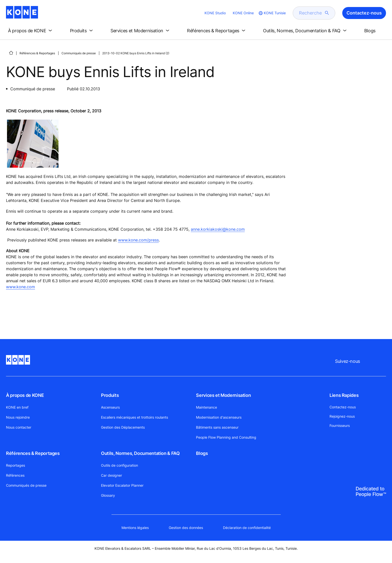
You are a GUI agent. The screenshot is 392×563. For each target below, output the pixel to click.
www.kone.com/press (138, 240)
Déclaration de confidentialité (247, 528)
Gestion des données (186, 528)
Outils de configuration (119, 465)
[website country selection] (272, 13)
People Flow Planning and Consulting (226, 437)
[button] (31, 31)
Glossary (108, 495)
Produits (110, 395)
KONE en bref (17, 407)
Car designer (111, 475)
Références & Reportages (37, 53)
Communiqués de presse (79, 53)
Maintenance (206, 407)
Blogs (202, 453)
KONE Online (243, 13)
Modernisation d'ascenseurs (219, 417)
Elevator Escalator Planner (122, 485)
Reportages (15, 465)
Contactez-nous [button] (364, 13)
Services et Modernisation (223, 395)
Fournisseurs (340, 426)
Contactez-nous (343, 407)
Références (15, 475)
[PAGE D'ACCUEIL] (11, 53)
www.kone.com (20, 287)
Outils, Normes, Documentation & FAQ (140, 453)
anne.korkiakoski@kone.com (218, 229)
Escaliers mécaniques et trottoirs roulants (134, 417)
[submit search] (327, 13)
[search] (311, 13)
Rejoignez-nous (342, 416)
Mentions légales (135, 528)
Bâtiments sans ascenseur (217, 427)
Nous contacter (19, 427)
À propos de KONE (25, 395)
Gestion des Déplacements (123, 427)
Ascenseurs (110, 407)
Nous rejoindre (18, 417)
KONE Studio (215, 13)
